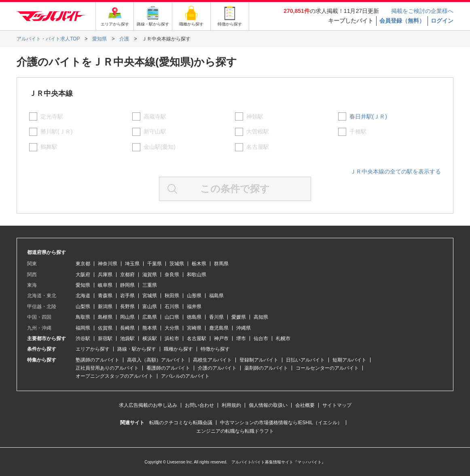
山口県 (172, 317)
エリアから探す (93, 349)
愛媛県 (239, 317)
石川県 (172, 307)
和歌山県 (197, 275)
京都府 (127, 275)
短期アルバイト (349, 360)
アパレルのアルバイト (185, 376)
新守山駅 (155, 131)
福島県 (216, 296)
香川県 (216, 317)
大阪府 (83, 275)
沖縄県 (243, 328)
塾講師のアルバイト (97, 360)
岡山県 (127, 317)
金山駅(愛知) (160, 147)
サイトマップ (337, 405)
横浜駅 (150, 338)
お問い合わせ (199, 405)
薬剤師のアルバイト (266, 368)
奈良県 (172, 275)
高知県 (261, 317)
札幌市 (283, 338)
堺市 (241, 338)
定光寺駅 (52, 116)
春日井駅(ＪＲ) (368, 116)
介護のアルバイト (217, 368)
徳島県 (194, 317)
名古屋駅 (258, 147)
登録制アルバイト (259, 360)
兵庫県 (105, 275)
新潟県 (105, 307)
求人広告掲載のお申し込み (148, 405)
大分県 (172, 328)
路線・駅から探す (137, 349)
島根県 (105, 317)
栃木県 (199, 264)
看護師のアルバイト (168, 368)
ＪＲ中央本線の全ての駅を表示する (396, 171)
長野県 (127, 307)
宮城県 (150, 296)
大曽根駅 (258, 131)
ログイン (442, 21)
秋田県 (172, 296)
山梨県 (83, 307)
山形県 (194, 296)
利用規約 (231, 405)
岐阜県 (105, 285)
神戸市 (221, 338)
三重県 (150, 285)
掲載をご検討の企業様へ (422, 11)
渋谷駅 (83, 338)
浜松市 (172, 338)
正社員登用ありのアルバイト (107, 368)
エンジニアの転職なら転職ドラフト (235, 431)
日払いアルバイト (305, 360)
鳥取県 (83, 317)
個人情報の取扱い (268, 405)
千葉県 (155, 264)
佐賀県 (105, 328)
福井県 (194, 307)
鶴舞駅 (49, 147)
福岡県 (83, 328)
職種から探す (178, 349)
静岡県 (127, 285)
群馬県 (221, 264)
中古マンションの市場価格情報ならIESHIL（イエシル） (281, 423)
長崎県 (127, 328)
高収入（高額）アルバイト (156, 360)
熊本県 (150, 328)
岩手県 (127, 296)
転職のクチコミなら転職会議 (181, 423)
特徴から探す (215, 349)
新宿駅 (105, 338)
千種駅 (358, 131)
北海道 (83, 296)
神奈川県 (108, 264)
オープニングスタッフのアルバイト (114, 376)
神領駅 (255, 116)
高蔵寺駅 (155, 116)
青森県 (105, 296)
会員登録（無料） (402, 21)
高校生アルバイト (212, 360)
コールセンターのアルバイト (327, 368)
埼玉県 (132, 264)
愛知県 (83, 285)
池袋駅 (127, 338)
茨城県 (177, 264)
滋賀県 (150, 275)
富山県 (150, 307)
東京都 (83, 264)
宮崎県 (194, 328)
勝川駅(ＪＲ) (56, 131)
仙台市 (261, 338)
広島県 (150, 317)
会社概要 (305, 405)
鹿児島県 (219, 328)
